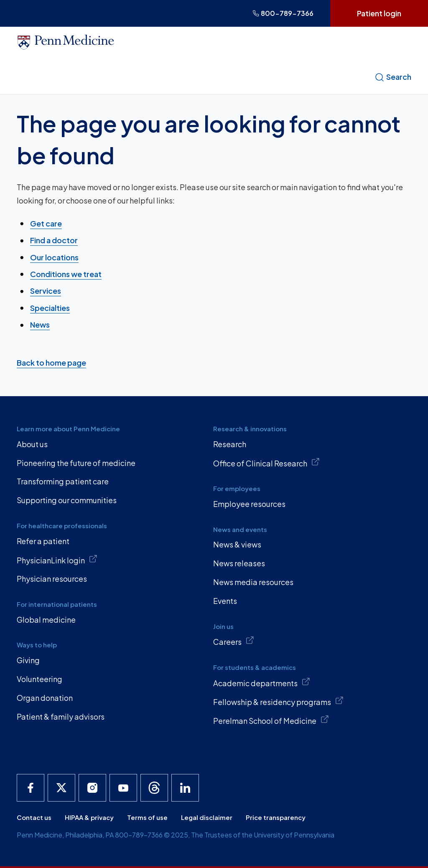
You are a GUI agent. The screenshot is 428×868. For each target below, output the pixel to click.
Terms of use (147, 817)
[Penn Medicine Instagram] (92, 788)
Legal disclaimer (207, 817)
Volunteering (39, 679)
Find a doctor (54, 240)
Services (46, 291)
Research (230, 444)
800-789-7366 (283, 13)
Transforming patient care (63, 481)
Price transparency (276, 817)
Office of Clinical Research (266, 463)
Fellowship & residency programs (278, 701)
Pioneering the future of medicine (76, 463)
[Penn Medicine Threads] (154, 788)
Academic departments (262, 682)
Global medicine (46, 620)
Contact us (34, 817)
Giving (28, 660)
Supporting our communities (67, 500)
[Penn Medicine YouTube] (123, 788)
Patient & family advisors (61, 717)
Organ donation (45, 698)
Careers (234, 641)
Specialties (50, 307)
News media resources (253, 582)
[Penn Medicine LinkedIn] (185, 788)
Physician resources (52, 579)
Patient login (379, 13)
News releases (239, 563)
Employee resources (249, 504)
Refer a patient (43, 541)
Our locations (54, 257)
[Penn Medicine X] (61, 788)
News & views (237, 544)
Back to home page (51, 363)
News (40, 325)
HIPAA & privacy (89, 817)
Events (225, 601)
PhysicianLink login (57, 560)
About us (32, 444)
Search (393, 77)
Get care (46, 223)
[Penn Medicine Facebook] (31, 788)
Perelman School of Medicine (271, 720)
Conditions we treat (66, 274)
